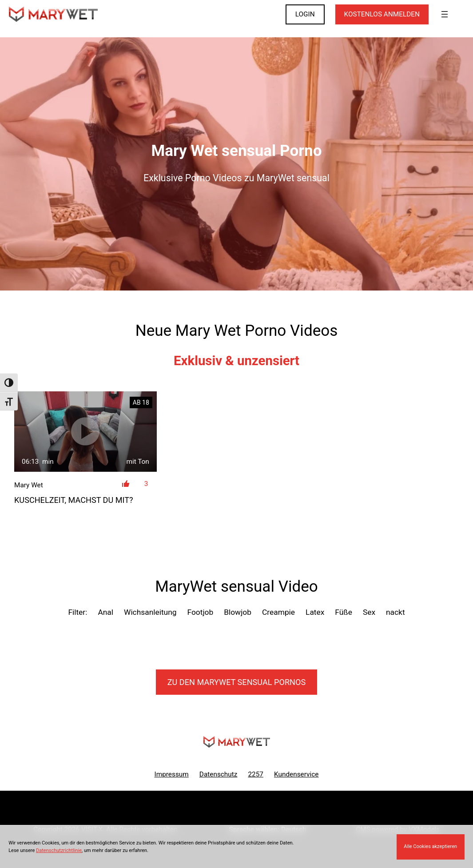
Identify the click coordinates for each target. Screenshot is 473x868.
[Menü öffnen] (445, 14)
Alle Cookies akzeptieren (430, 846)
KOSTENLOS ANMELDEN (382, 14)
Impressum (172, 774)
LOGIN (305, 14)
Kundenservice (296, 774)
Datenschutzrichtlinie (59, 850)
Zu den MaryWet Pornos (236, 682)
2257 (256, 774)
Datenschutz (219, 774)
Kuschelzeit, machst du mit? (74, 500)
